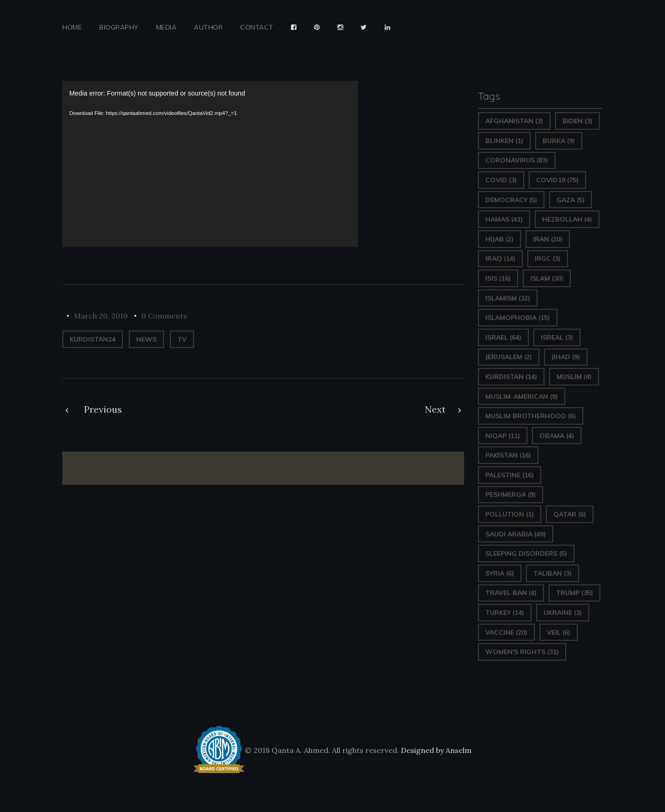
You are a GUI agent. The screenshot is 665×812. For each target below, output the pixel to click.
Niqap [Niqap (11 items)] (503, 436)
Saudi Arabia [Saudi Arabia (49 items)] (516, 534)
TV (182, 339)
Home (72, 27)
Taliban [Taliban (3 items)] (553, 573)
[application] (210, 164)
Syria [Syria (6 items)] (500, 573)
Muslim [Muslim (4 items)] (574, 377)
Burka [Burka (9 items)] (559, 141)
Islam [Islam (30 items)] (547, 278)
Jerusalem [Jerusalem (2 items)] (509, 357)
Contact (257, 27)
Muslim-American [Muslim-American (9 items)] (522, 397)
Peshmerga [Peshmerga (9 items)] (511, 494)
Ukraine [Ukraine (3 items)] (563, 613)
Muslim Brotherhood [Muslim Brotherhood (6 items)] (531, 416)
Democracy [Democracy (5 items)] (511, 200)
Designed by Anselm (435, 750)
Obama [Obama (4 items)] (557, 436)
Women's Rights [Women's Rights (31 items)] (522, 652)
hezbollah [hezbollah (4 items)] (567, 219)
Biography (119, 27)
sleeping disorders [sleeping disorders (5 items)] (526, 553)
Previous (103, 409)
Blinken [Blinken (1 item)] (504, 141)
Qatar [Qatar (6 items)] (570, 514)
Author (208, 27)
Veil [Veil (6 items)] (559, 632)
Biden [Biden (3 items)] (577, 121)
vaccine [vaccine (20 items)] (506, 632)
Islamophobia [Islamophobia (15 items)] (518, 318)
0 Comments (164, 316)
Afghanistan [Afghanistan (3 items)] (514, 121)
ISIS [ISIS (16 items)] (498, 278)
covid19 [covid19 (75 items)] (557, 180)
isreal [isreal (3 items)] (557, 337)
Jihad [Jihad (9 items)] (566, 357)
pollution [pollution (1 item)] (510, 514)
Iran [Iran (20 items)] (548, 239)
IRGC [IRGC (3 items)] (548, 259)
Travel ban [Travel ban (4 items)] (511, 593)
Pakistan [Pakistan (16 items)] (508, 455)
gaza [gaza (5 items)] (571, 200)
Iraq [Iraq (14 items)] (500, 259)
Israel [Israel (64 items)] (503, 337)
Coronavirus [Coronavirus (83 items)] (517, 160)
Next (435, 409)
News (146, 339)
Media (166, 27)
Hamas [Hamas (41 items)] (504, 219)
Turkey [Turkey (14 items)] (505, 613)
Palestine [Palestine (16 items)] (510, 475)
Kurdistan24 (93, 339)
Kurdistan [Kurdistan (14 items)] (511, 377)
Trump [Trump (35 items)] (574, 593)
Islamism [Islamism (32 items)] (508, 298)
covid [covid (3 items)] (501, 180)
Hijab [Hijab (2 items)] (499, 239)
